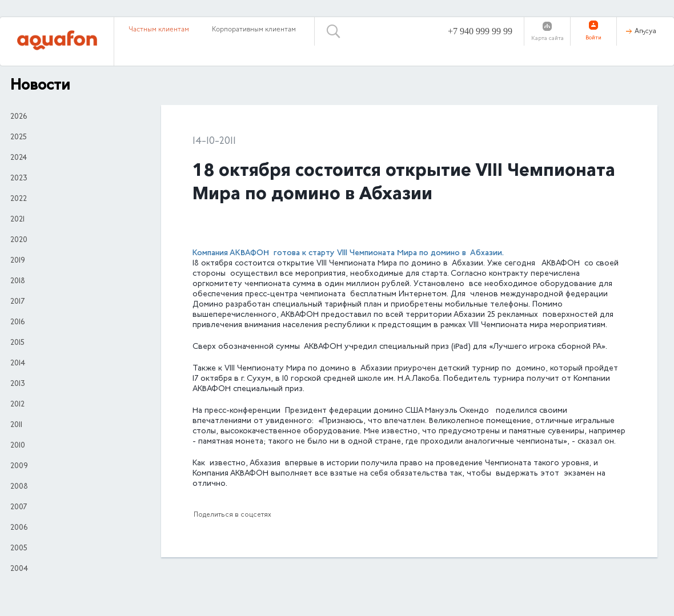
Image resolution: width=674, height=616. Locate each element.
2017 (17, 302)
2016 (17, 323)
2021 (17, 220)
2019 (18, 261)
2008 (19, 487)
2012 (17, 405)
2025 (19, 138)
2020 (19, 240)
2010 (18, 446)
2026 (19, 117)
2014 (18, 364)
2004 (19, 569)
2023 (19, 179)
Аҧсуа (645, 31)
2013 (18, 384)
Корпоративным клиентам (254, 30)
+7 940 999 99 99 (480, 31)
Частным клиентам (159, 30)
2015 (17, 343)
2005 (19, 549)
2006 (19, 528)
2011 (16, 425)
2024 (19, 158)
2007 (19, 508)
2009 (19, 466)
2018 (18, 281)
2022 (19, 199)
